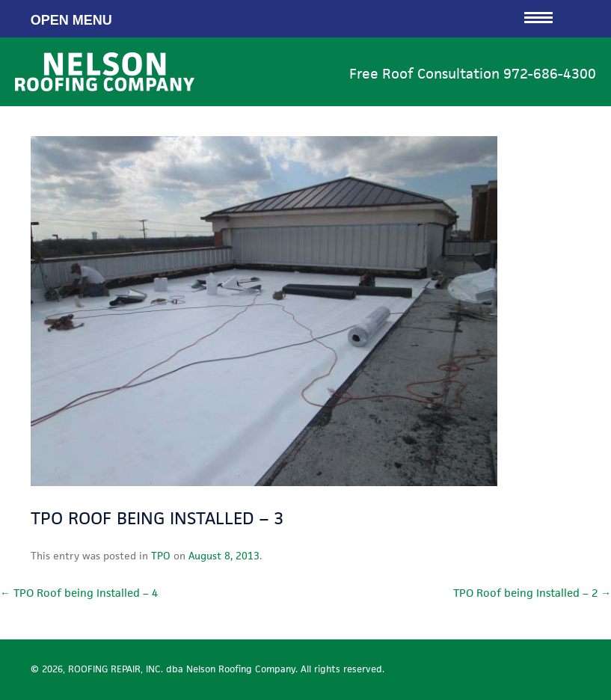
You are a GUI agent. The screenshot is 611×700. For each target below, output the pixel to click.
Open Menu (292, 19)
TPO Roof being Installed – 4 (79, 593)
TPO (161, 556)
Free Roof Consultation (473, 74)
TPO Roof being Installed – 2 (532, 593)
